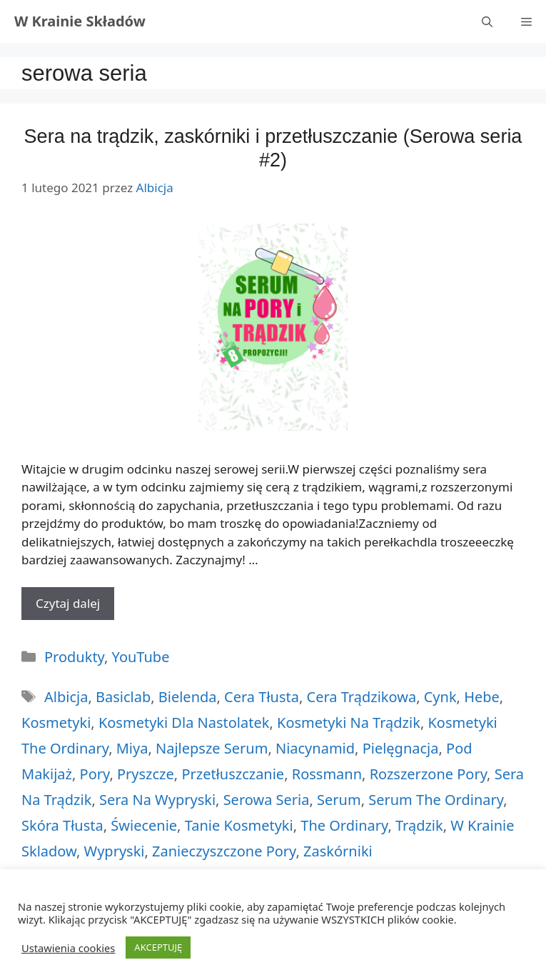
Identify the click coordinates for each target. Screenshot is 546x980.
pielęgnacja (401, 748)
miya (132, 748)
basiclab (123, 697)
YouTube (141, 657)
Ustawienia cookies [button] (68, 948)
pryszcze (146, 774)
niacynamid (315, 748)
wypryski (115, 851)
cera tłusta (262, 697)
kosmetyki (56, 722)
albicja (66, 697)
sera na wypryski (157, 800)
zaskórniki (338, 851)
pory (95, 774)
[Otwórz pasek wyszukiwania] (487, 21)
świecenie (144, 825)
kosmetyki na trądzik (349, 722)
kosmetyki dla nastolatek (184, 722)
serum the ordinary (436, 800)
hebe (482, 697)
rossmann (327, 774)
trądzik (419, 825)
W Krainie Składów (80, 21)
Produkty (74, 657)
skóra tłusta (62, 825)
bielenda (188, 697)
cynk (440, 697)
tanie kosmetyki (239, 825)
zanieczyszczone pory (224, 851)
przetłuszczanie (233, 774)
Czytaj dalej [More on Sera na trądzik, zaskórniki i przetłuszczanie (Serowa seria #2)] (68, 603)
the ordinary (344, 825)
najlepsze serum (212, 748)
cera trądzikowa (362, 697)
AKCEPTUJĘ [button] (158, 947)
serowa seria (267, 800)
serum (339, 800)
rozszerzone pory (428, 774)
